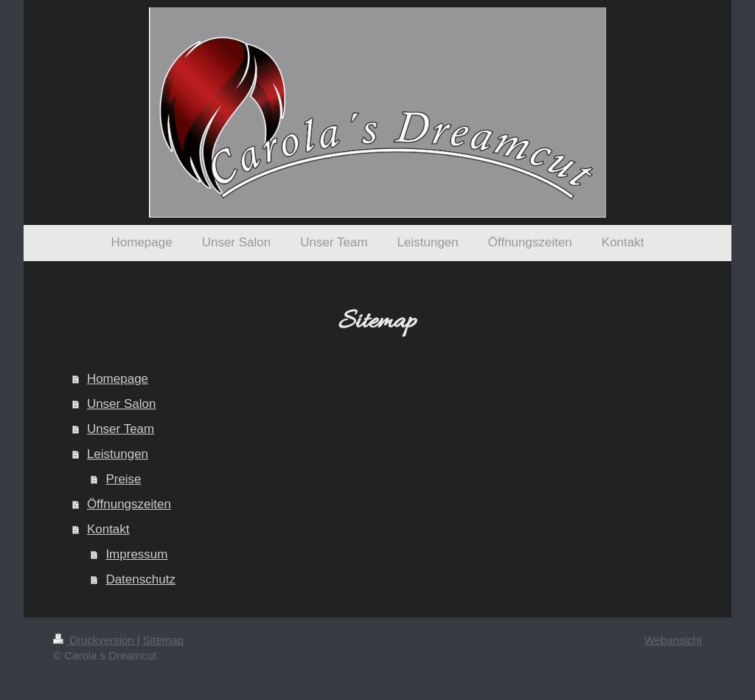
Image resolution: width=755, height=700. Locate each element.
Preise (123, 479)
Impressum (136, 554)
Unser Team (121, 429)
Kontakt (108, 529)
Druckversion (95, 640)
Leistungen (118, 454)
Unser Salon (122, 404)
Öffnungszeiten (129, 504)
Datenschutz (140, 579)
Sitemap (163, 640)
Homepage (118, 379)
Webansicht (673, 640)
